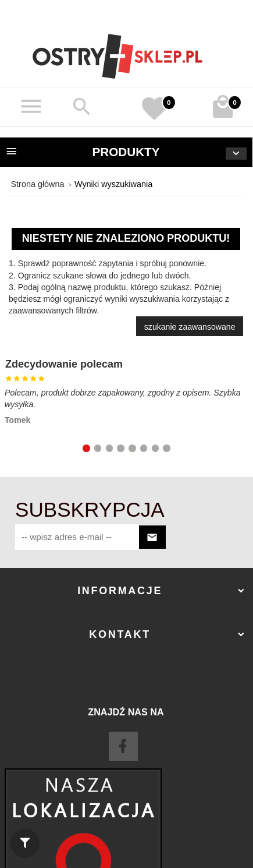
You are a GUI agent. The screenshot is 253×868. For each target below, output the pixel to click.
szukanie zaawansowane (190, 327)
